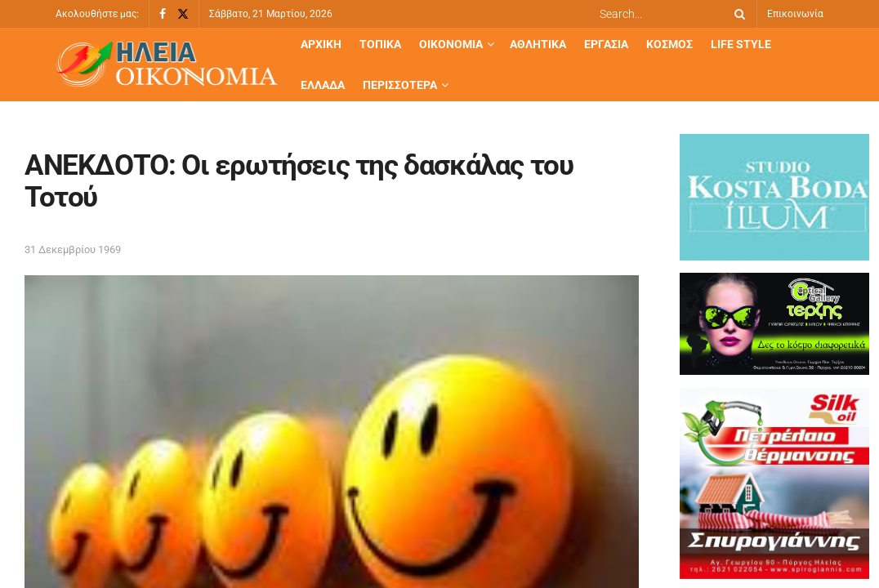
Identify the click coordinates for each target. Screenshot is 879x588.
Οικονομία (451, 44)
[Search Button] (737, 14)
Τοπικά (380, 44)
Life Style (741, 44)
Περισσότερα (400, 85)
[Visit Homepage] (167, 65)
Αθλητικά (538, 44)
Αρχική (321, 44)
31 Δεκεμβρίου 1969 (73, 249)
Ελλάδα (323, 85)
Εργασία (606, 44)
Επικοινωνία (795, 14)
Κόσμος (669, 44)
